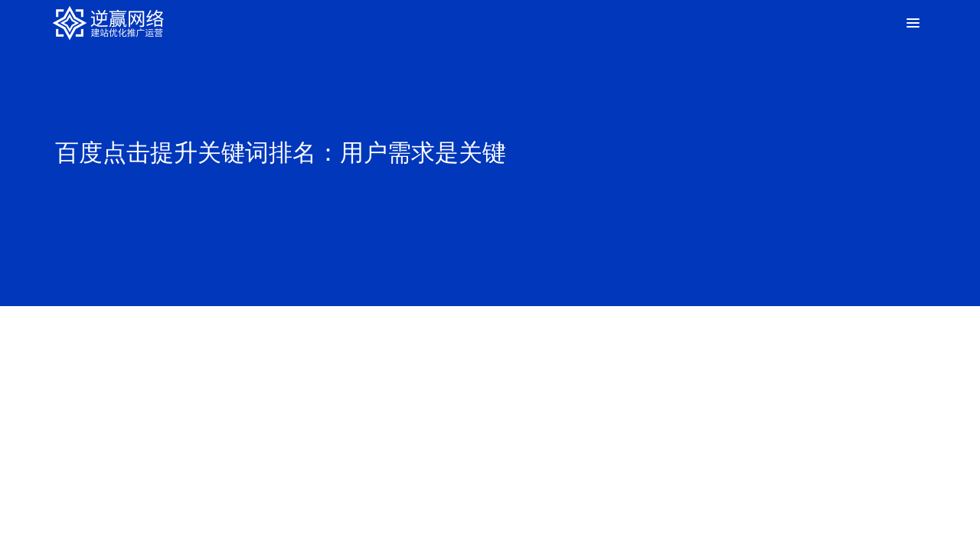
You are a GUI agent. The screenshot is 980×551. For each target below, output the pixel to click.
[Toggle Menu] (911, 23)
